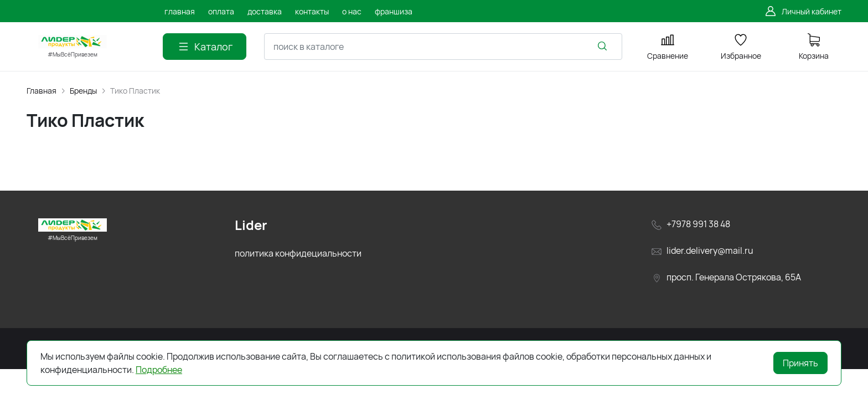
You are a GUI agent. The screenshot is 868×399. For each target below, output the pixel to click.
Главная (42, 91)
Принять (800, 363)
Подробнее (159, 370)
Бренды (83, 91)
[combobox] (443, 47)
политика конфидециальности (298, 253)
